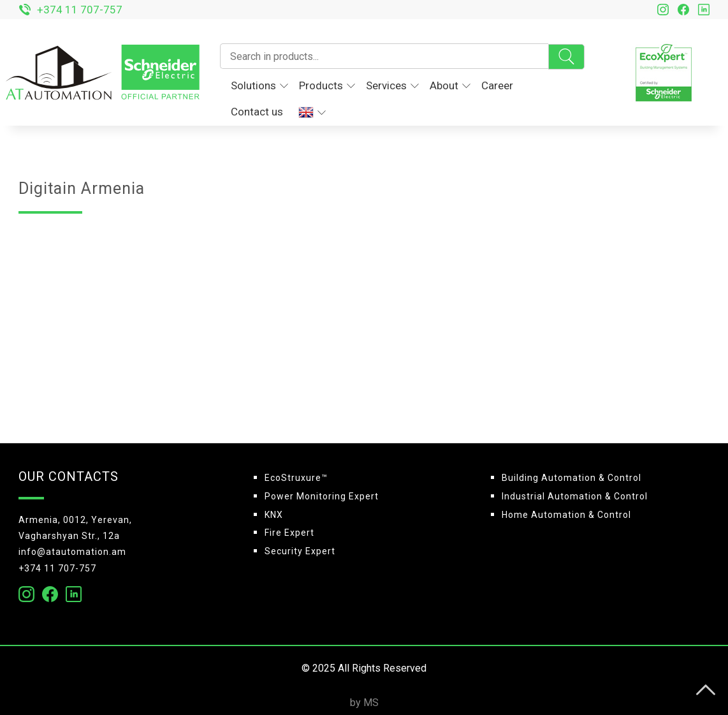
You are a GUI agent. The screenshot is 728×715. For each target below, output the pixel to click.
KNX (274, 515)
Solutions (259, 85)
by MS (364, 703)
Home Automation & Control (566, 515)
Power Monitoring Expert (322, 496)
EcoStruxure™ (296, 478)
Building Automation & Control (571, 478)
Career (497, 85)
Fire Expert (289, 533)
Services (392, 85)
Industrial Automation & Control (575, 496)
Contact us (257, 112)
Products (327, 85)
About (450, 85)
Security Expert (300, 551)
